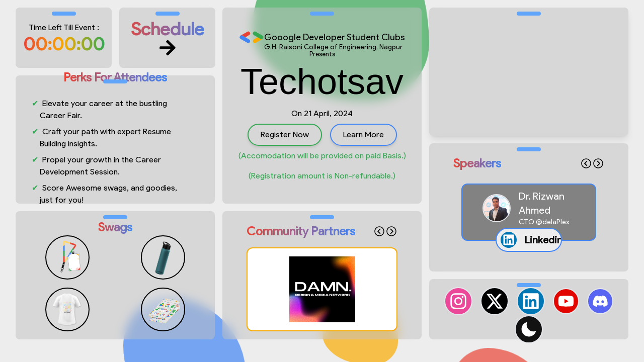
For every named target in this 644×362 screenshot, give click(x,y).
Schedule (167, 38)
